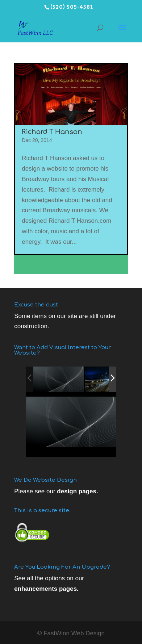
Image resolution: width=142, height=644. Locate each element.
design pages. (77, 491)
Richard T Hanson (52, 132)
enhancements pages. (46, 589)
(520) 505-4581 (72, 7)
